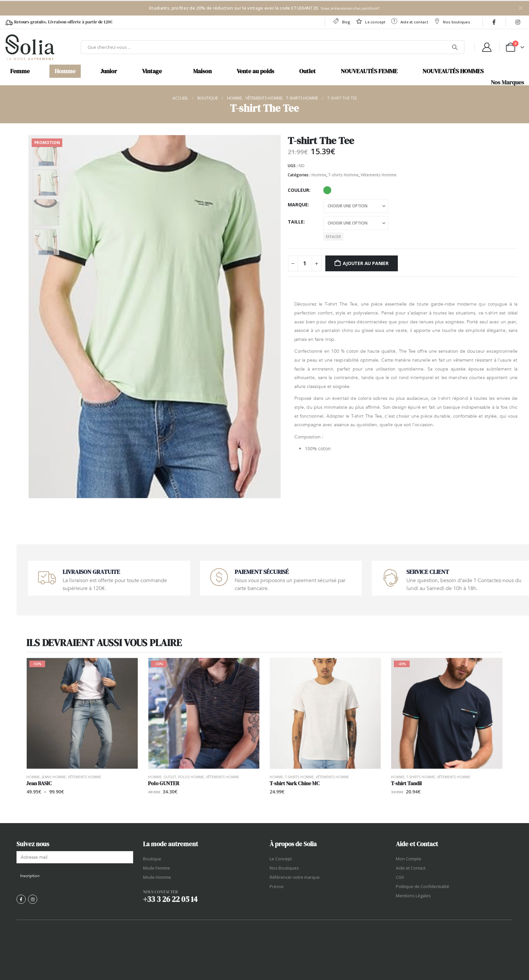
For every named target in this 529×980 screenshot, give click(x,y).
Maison (202, 71)
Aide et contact (409, 21)
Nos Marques (507, 82)
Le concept (370, 21)
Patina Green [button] (327, 190)
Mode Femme (157, 868)
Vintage (152, 71)
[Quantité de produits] (305, 263)
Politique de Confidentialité (423, 887)
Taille (296, 222)
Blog (341, 21)
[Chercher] (455, 47)
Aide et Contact (411, 868)
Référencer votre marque (295, 877)
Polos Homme (191, 777)
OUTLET (170, 777)
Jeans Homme (54, 777)
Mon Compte (409, 859)
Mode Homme (157, 877)
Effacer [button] (333, 237)
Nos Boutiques (284, 868)
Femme (20, 71)
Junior (109, 71)
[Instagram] (518, 22)
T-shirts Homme (343, 175)
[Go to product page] (82, 713)
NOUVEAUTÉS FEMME (369, 71)
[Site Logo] (30, 47)
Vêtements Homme (379, 175)
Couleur (298, 190)
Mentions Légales (413, 896)
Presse (277, 887)
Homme (65, 71)
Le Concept (281, 859)
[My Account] (487, 47)
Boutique (152, 859)
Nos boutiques (452, 21)
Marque (298, 205)
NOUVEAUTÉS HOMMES (453, 71)
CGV (400, 877)
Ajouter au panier (366, 263)
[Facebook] (494, 22)
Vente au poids (255, 71)
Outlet (308, 71)
